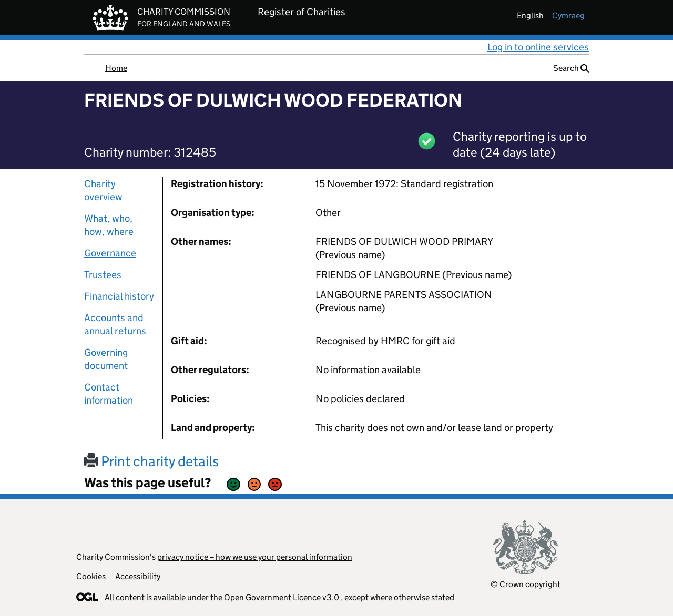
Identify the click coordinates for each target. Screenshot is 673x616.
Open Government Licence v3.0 (282, 597)
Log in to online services (538, 47)
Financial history (119, 296)
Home (116, 68)
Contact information (109, 394)
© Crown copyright (526, 584)
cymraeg (568, 16)
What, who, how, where (109, 225)
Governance (110, 253)
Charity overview (103, 190)
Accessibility (138, 576)
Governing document (106, 359)
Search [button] (571, 68)
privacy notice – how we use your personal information (255, 557)
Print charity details (151, 461)
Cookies (91, 576)
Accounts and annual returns (115, 324)
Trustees (103, 275)
